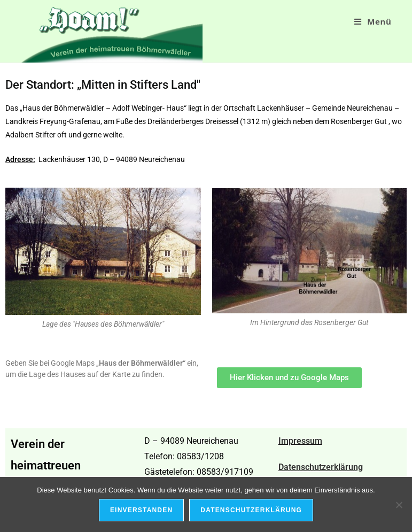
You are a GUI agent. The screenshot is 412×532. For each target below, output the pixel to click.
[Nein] (399, 505)
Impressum (300, 441)
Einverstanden (141, 510)
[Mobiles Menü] (373, 21)
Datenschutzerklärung (321, 467)
